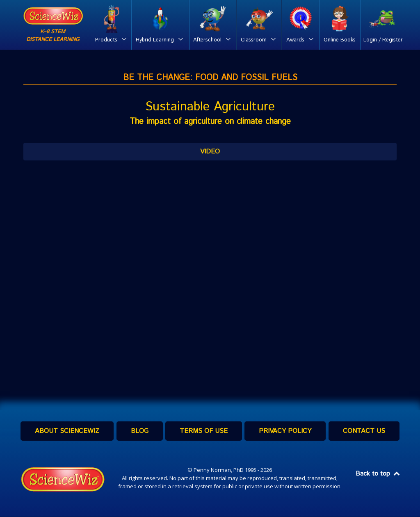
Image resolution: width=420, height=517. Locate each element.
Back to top (378, 474)
